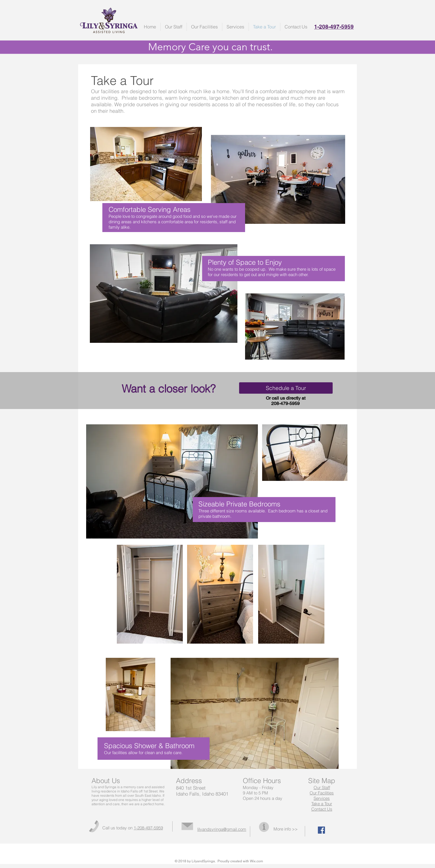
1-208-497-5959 (148, 828)
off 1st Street (148, 791)
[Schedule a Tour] (286, 388)
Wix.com (256, 861)
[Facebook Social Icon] (321, 830)
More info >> (286, 829)
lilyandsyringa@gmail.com (222, 829)
